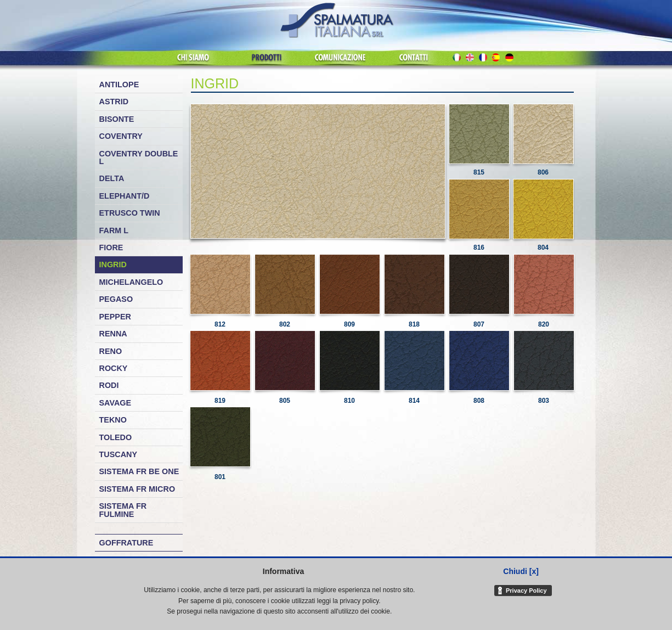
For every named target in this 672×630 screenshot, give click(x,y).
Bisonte (117, 119)
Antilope (119, 85)
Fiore (111, 248)
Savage (115, 403)
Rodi (109, 385)
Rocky (114, 368)
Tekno (113, 420)
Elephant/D (125, 196)
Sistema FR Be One (139, 471)
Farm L (114, 230)
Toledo (116, 437)
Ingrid (113, 265)
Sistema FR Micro (137, 489)
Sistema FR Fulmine (123, 510)
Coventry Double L (139, 157)
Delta (112, 178)
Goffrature (126, 543)
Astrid (114, 102)
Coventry (121, 136)
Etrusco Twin (130, 213)
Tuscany (118, 454)
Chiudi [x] (521, 571)
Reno (111, 351)
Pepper (115, 317)
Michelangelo (131, 282)
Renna (113, 334)
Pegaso (116, 299)
